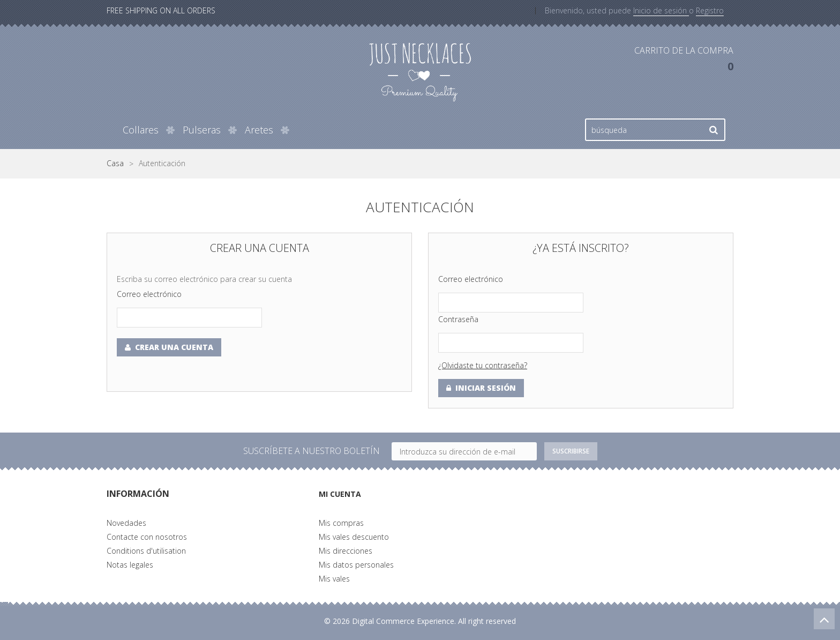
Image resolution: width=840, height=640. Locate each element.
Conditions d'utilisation (146, 551)
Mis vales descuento (354, 537)
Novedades (126, 523)
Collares (141, 130)
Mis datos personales (356, 565)
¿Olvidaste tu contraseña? (483, 365)
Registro (710, 10)
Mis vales (334, 579)
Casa (115, 163)
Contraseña (458, 319)
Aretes (259, 130)
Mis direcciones (346, 551)
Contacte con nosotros (147, 537)
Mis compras (341, 523)
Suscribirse (571, 451)
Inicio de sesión (661, 10)
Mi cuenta (343, 494)
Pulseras (202, 130)
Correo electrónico (149, 294)
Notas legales (130, 565)
